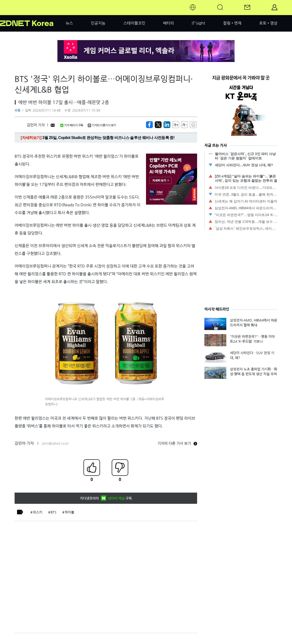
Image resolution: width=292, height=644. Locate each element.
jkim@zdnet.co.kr (55, 444)
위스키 (38, 512)
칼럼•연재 (232, 23)
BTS (54, 512)
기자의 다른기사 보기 (102, 125)
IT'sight (198, 23)
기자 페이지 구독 (72, 125)
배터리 (169, 23)
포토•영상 (268, 23)
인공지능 (98, 23)
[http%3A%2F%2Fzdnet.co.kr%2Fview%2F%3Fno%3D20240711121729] (167, 125)
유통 (18, 110)
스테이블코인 (134, 23)
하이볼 (69, 512)
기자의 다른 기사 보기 (177, 443)
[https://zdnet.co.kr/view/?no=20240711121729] (149, 125)
